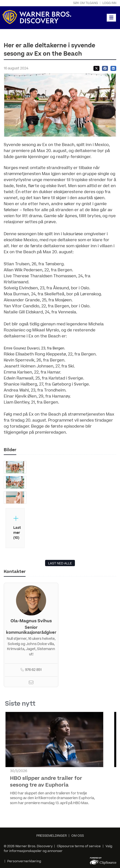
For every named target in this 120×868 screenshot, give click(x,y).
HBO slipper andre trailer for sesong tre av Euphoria (46, 782)
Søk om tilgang (86, 3)
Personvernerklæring (24, 861)
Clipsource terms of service (79, 846)
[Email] (31, 683)
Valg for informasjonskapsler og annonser (58, 849)
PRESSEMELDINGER (51, 836)
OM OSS (78, 836)
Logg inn (109, 3)
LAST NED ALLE (60, 563)
